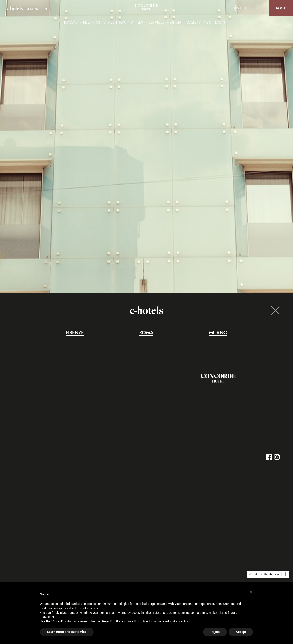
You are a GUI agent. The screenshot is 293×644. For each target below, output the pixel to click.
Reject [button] (215, 632)
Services (157, 23)
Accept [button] (241, 632)
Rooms (71, 23)
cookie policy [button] (89, 608)
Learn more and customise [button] (67, 632)
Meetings (116, 23)
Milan (176, 23)
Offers (137, 23)
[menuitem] (237, 8)
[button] (251, 592)
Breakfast (93, 23)
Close (275, 310)
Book (281, 8)
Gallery (194, 23)
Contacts (216, 23)
